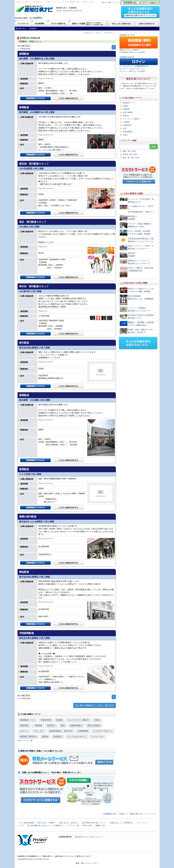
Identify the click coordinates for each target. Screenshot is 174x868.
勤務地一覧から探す (130, 154)
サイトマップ (142, 823)
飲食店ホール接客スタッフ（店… (142, 289)
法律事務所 (83, 731)
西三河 (73, 11)
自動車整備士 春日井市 (61, 731)
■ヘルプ (105, 2)
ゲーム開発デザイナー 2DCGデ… (141, 208)
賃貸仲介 (51, 725)
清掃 (63, 725)
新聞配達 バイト (28, 720)
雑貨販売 (58, 736)
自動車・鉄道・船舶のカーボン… (142, 330)
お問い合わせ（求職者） (47, 823)
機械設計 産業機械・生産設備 (141, 322)
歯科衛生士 (132, 216)
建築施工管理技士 (29, 736)
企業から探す (87, 825)
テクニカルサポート (76, 736)
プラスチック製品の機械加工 (140, 224)
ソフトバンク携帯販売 (137, 308)
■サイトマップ (114, 2)
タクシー (24, 731)
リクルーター (98, 736)
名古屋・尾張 (61, 11)
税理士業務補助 (134, 296)
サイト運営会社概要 (27, 823)
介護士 (97, 720)
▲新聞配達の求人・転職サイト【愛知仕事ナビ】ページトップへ (130, 814)
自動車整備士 (76, 725)
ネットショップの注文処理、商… (142, 199)
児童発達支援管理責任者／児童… (142, 239)
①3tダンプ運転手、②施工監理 (141, 268)
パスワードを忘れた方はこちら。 (134, 69)
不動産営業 (46, 720)
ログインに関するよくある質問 (133, 71)
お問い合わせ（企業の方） (69, 823)
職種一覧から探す (130, 151)
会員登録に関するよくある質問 (133, 52)
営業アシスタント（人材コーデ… (142, 246)
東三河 (79, 11)
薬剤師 (45, 736)
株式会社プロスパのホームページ (89, 837)
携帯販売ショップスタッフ (139, 261)
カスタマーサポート (103, 731)
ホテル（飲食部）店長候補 (139, 231)
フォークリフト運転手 (78, 720)
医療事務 (24, 725)
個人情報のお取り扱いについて (94, 823)
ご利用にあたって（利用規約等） (121, 823)
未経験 (59, 720)
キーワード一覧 (26, 741)
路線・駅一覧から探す (131, 158)
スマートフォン (92, 863)
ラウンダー (39, 731)
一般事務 (38, 725)
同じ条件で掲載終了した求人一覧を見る (95, 705)
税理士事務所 (94, 725)
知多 (69, 11)
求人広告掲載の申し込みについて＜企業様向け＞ (46, 825)
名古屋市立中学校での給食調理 (141, 315)
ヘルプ (22, 825)
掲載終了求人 (100, 825)
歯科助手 (132, 253)
